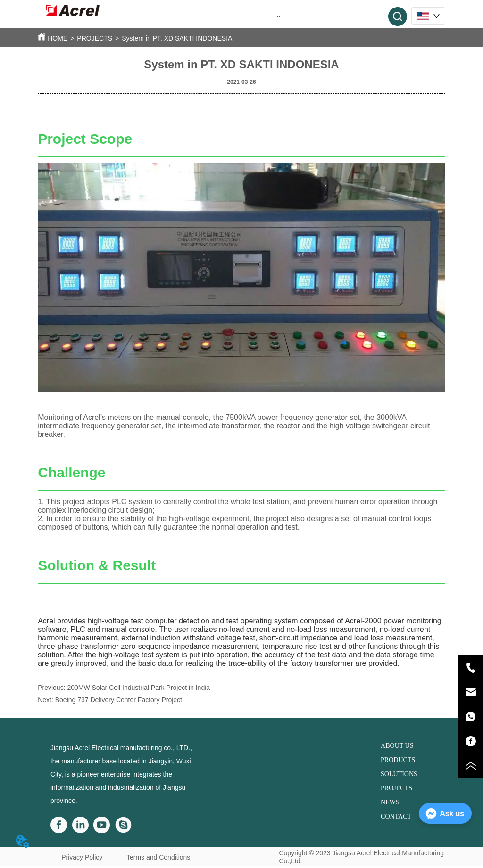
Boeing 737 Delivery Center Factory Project (119, 700)
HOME (58, 38)
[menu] (277, 16)
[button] (278, 17)
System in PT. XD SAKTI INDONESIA (177, 38)
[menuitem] (277, 16)
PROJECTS (95, 38)
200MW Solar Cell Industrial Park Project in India (138, 688)
